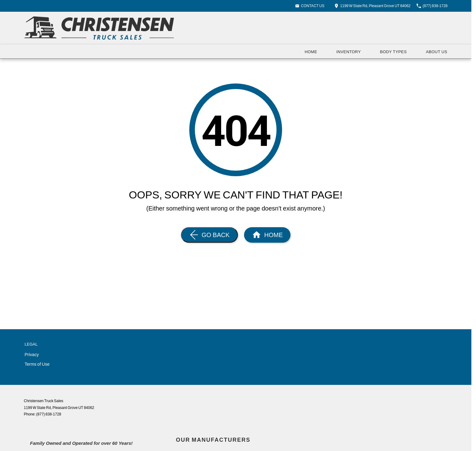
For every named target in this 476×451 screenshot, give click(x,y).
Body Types (393, 52)
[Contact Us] (372, 6)
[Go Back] (210, 235)
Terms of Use (37, 364)
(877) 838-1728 (49, 414)
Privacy (32, 354)
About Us (437, 52)
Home (311, 52)
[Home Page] (99, 28)
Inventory (349, 52)
